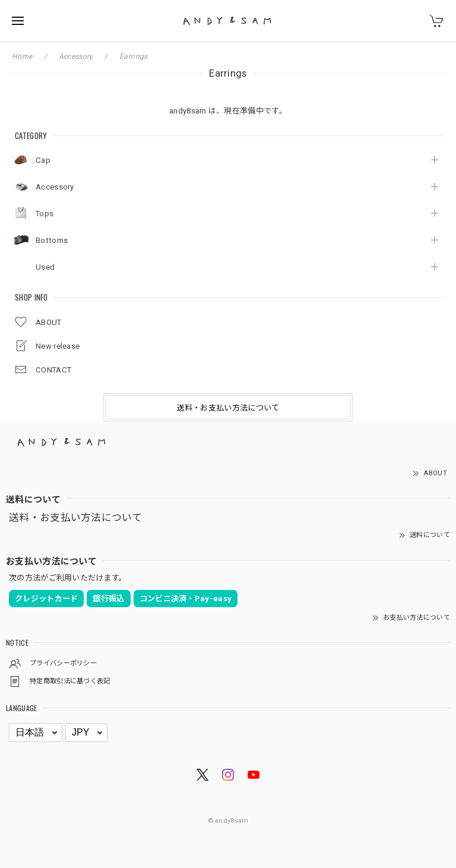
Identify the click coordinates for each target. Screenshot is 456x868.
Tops (45, 214)
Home (22, 56)
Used (45, 267)
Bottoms (52, 240)
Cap (43, 160)
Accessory (55, 187)
